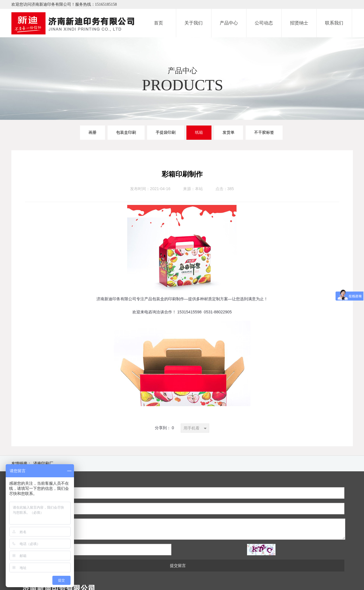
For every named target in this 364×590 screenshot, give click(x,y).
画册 (92, 132)
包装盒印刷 (126, 132)
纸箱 (199, 132)
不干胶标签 (264, 132)
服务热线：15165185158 (96, 4)
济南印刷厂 (43, 463)
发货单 (229, 132)
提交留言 (135, 534)
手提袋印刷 (166, 132)
